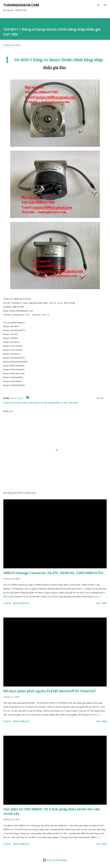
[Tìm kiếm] (98, 5)
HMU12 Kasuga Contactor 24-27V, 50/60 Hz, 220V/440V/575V (53, 573)
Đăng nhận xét (21, 603)
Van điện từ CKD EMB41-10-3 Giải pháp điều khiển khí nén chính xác (52, 811)
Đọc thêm (101, 603)
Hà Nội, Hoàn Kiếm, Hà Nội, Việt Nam (59, 403)
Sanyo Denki (17, 398)
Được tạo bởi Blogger (55, 860)
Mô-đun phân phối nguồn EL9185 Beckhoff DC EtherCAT (50, 691)
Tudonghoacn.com (21, 5)
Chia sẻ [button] (100, 398)
